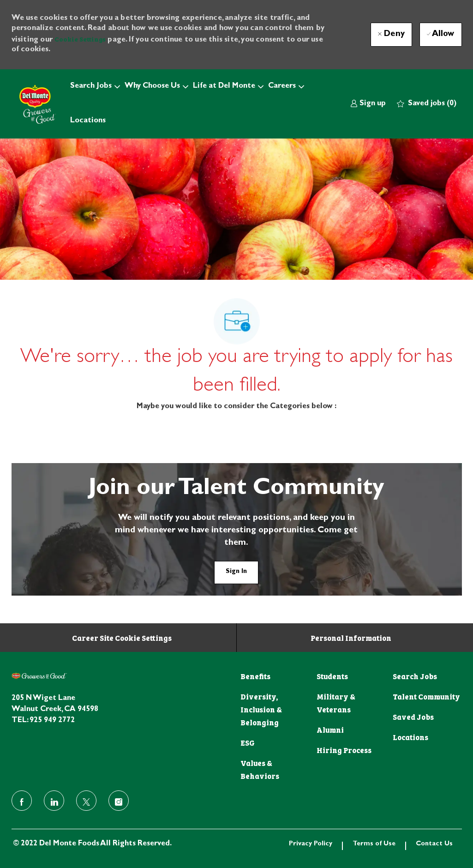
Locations (88, 121)
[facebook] (22, 801)
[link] (368, 104)
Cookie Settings (80, 39)
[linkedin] (54, 801)
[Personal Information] (351, 638)
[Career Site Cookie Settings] (122, 638)
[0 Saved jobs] (427, 104)
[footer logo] (39, 676)
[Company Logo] (35, 104)
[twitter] (86, 801)
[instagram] (119, 801)
